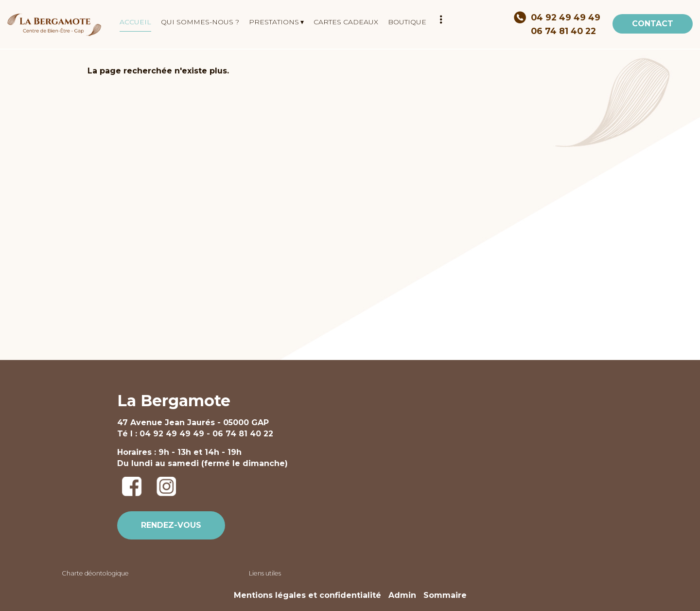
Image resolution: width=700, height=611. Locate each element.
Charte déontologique (95, 573)
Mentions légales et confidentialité (307, 595)
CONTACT (653, 24)
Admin (402, 595)
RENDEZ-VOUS (171, 525)
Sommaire (445, 595)
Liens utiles (265, 573)
